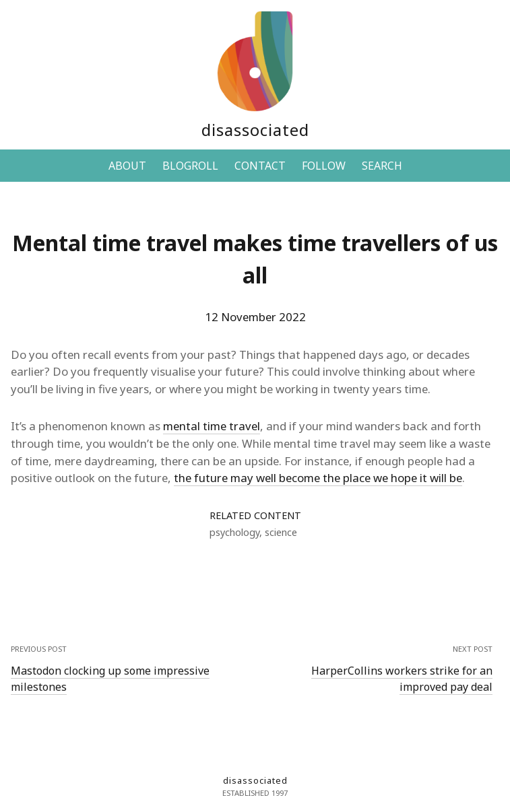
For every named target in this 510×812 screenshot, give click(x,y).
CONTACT (260, 166)
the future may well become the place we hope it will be (318, 478)
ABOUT (127, 166)
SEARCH (382, 166)
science (281, 532)
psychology (234, 532)
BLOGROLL (190, 166)
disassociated (255, 130)
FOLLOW (324, 166)
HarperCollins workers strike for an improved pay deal (402, 679)
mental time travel (212, 426)
